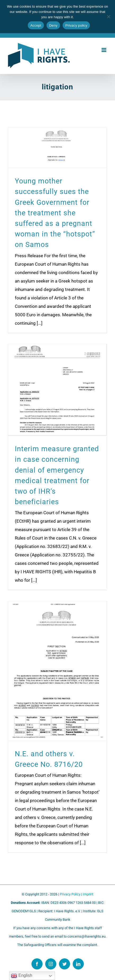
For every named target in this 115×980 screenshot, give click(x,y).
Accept (36, 25)
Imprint (88, 894)
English (22, 976)
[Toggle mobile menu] (104, 50)
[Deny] (108, 17)
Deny (53, 25)
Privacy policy (76, 25)
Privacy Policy (70, 894)
